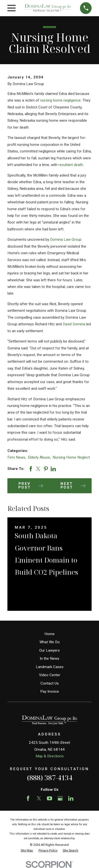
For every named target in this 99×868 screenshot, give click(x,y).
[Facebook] (28, 798)
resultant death (71, 165)
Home (49, 634)
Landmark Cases (50, 667)
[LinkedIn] (71, 798)
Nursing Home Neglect (71, 457)
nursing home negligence (60, 100)
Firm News (16, 457)
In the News (49, 658)
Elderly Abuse (39, 457)
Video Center (50, 675)
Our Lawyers (49, 650)
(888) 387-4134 (50, 778)
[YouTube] (49, 798)
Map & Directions (50, 756)
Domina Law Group (66, 239)
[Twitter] (39, 798)
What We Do (50, 642)
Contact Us (50, 683)
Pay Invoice (50, 691)
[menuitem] (27, 851)
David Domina (74, 324)
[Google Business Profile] (60, 798)
